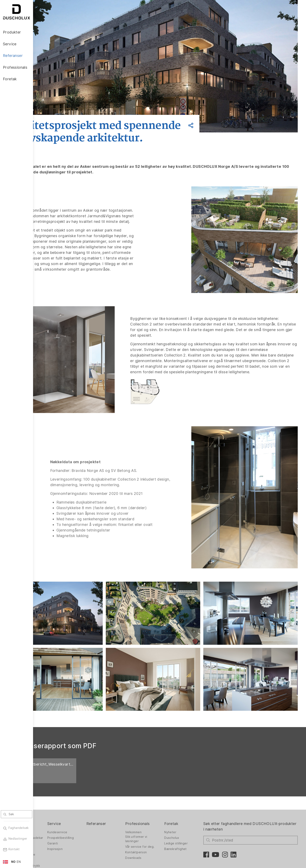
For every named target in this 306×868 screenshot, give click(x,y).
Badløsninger (51, 803)
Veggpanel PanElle (55, 815)
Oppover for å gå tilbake (279, 844)
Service (83, 780)
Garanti (81, 800)
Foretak (187, 780)
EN (19, 862)
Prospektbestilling (89, 795)
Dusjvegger (50, 789)
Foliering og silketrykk (50, 827)
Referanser (120, 780)
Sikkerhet (48, 835)
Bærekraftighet (191, 806)
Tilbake (61, 110)
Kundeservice (86, 789)
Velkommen (153, 789)
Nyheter (186, 789)
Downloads (153, 815)
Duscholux (187, 795)
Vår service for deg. (160, 803)
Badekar (47, 809)
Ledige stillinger (191, 800)
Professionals (157, 780)
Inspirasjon (83, 806)
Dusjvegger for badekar (52, 796)
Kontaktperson (156, 809)
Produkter (50, 780)
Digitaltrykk (50, 820)
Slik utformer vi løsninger (156, 796)
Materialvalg (50, 840)
